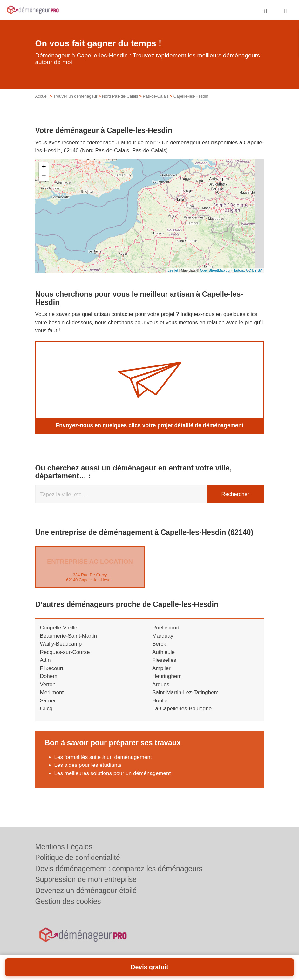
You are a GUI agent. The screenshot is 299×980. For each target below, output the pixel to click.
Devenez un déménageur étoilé (86, 891)
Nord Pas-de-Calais (120, 96)
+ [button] (44, 167)
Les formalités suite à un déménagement (103, 757)
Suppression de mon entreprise (86, 879)
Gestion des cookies (68, 901)
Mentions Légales (64, 847)
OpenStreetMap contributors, (223, 270)
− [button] (44, 177)
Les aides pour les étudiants (88, 765)
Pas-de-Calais (156, 96)
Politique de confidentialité (78, 858)
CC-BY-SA (254, 270)
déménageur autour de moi (121, 143)
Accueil (42, 96)
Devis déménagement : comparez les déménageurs (119, 869)
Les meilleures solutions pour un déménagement (113, 773)
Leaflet (173, 270)
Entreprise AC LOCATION (90, 562)
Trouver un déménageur (75, 96)
